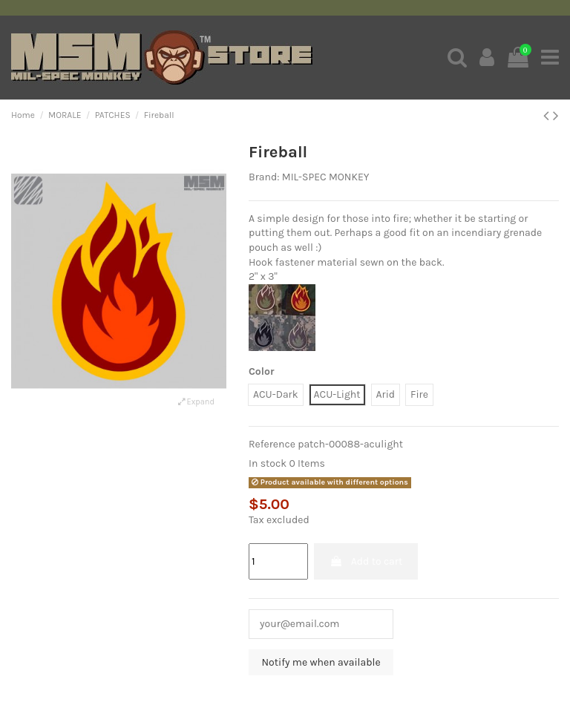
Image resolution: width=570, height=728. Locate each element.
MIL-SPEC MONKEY (326, 177)
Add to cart (366, 561)
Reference (272, 444)
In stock (268, 463)
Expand (196, 402)
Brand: (264, 177)
